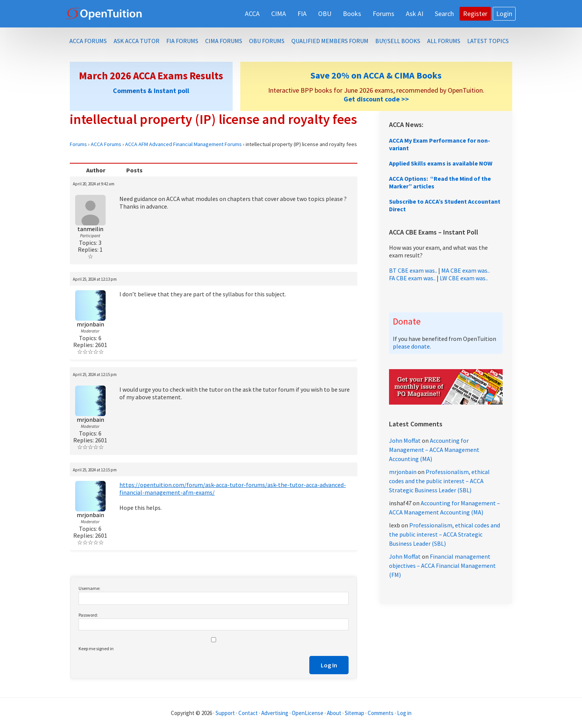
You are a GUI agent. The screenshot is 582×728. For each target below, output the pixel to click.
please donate (411, 346)
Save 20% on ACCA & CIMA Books (376, 75)
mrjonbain (403, 472)
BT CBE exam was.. (413, 270)
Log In (329, 665)
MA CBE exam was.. (465, 270)
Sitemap (355, 713)
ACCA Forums (106, 144)
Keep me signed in (96, 648)
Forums (78, 144)
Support (225, 713)
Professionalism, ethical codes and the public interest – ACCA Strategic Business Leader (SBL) (439, 481)
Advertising (275, 713)
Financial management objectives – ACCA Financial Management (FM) (442, 566)
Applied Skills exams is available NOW (441, 163)
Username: (89, 588)
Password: (88, 615)
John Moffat (405, 440)
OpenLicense (308, 713)
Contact (248, 713)
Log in (404, 713)
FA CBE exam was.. (412, 278)
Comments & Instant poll (151, 91)
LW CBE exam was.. (464, 278)
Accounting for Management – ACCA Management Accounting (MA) (434, 450)
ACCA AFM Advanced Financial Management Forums (183, 144)
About (334, 713)
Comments (381, 713)
